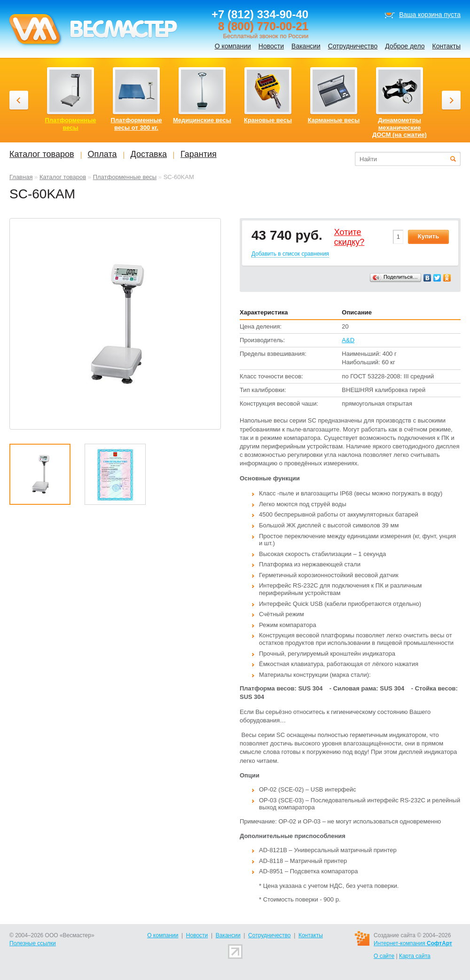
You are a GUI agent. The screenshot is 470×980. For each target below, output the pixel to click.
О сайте (384, 956)
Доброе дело (405, 46)
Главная (21, 177)
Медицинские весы (202, 120)
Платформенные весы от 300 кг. (137, 124)
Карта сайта (415, 956)
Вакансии (306, 46)
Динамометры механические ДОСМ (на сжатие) (399, 127)
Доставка (149, 154)
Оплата (102, 154)
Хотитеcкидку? (349, 237)
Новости (271, 46)
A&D (348, 340)
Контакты (446, 46)
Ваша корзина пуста (430, 15)
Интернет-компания (413, 943)
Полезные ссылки (33, 943)
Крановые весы (268, 120)
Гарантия (199, 154)
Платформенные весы (125, 177)
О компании (233, 46)
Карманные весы (334, 120)
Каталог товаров (63, 177)
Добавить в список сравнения (290, 254)
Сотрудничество (353, 46)
